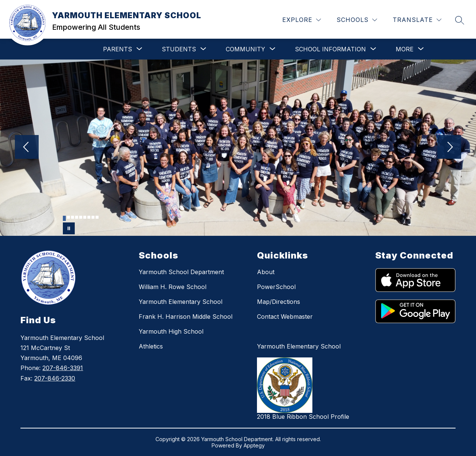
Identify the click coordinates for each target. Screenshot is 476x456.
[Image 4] (77, 217)
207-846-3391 (63, 368)
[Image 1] (64, 218)
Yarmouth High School (171, 331)
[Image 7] (89, 217)
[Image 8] (93, 217)
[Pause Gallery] (69, 228)
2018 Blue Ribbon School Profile (303, 417)
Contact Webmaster (285, 317)
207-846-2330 (55, 378)
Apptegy (254, 445)
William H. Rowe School (173, 287)
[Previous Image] (27, 148)
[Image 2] (68, 217)
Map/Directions (279, 302)
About (266, 272)
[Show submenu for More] (405, 49)
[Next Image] (449, 148)
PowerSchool (276, 287)
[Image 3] (73, 217)
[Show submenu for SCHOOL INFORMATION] (330, 49)
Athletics (151, 346)
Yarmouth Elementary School (181, 302)
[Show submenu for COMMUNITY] (245, 49)
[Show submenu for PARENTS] (118, 49)
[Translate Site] (417, 20)
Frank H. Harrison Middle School (186, 317)
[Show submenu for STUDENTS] (179, 49)
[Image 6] (85, 217)
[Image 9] (97, 217)
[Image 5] (81, 217)
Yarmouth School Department (181, 272)
